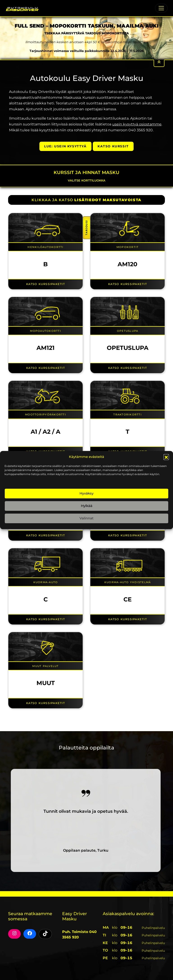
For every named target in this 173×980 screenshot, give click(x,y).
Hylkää (87, 506)
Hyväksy (86, 493)
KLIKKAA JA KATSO (86, 200)
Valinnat (86, 518)
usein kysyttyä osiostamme (137, 124)
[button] (166, 457)
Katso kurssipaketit (46, 284)
